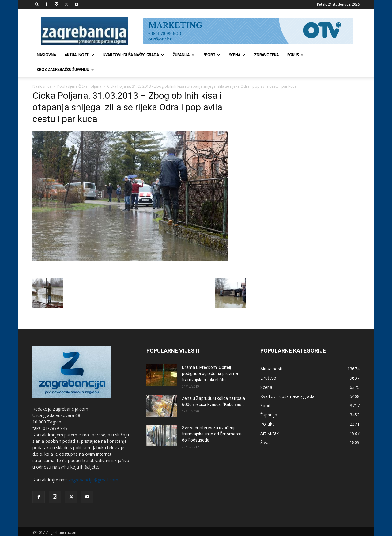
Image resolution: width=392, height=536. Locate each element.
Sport (212, 55)
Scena (237, 55)
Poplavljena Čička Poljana (79, 86)
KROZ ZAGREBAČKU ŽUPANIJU (65, 69)
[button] (37, 4)
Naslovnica (42, 86)
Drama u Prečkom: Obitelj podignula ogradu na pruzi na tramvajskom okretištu (210, 373)
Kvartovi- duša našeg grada (134, 55)
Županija (184, 55)
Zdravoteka (266, 55)
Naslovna (46, 55)
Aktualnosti (79, 55)
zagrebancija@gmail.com (93, 480)
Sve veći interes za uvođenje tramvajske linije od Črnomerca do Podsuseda (212, 434)
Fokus (295, 55)
